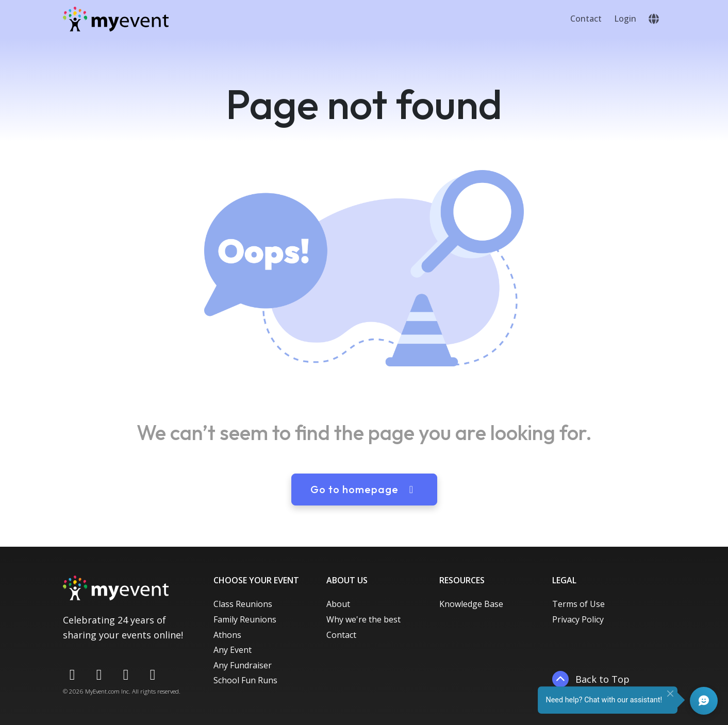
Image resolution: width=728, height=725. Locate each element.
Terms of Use (578, 604)
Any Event (233, 650)
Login (625, 19)
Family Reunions (245, 619)
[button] (654, 19)
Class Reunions (243, 604)
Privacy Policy (578, 619)
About (338, 604)
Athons (227, 635)
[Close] (670, 694)
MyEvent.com (102, 691)
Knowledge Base (471, 604)
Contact (586, 19)
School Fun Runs (245, 680)
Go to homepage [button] (364, 489)
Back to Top (591, 679)
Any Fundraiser (243, 665)
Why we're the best (363, 619)
